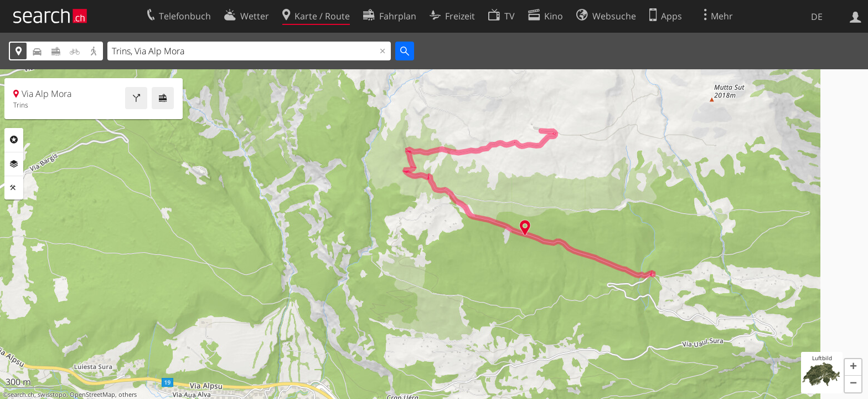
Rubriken (14, 140)
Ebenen (14, 164)
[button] (853, 367)
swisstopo (52, 395)
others (128, 395)
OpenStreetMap (92, 395)
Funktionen (14, 188)
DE (817, 17)
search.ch (21, 395)
